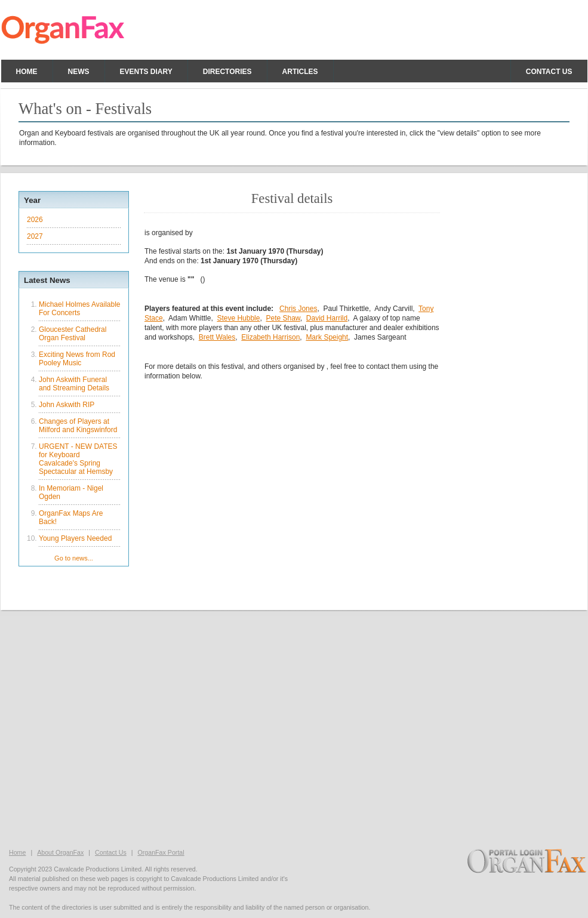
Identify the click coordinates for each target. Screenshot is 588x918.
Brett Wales (217, 337)
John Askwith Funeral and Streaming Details (74, 384)
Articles (300, 72)
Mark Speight (327, 337)
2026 (35, 220)
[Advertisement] (294, 728)
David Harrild (327, 318)
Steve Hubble (238, 318)
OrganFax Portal (161, 852)
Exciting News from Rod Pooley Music (77, 359)
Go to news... (74, 558)
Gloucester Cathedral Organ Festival (73, 334)
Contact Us (111, 852)
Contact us (549, 72)
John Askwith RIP (67, 405)
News (79, 72)
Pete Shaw (283, 318)
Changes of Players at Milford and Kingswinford (78, 426)
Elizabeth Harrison (270, 337)
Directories (227, 72)
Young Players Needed (75, 538)
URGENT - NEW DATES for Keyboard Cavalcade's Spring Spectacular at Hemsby (78, 459)
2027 (35, 236)
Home (27, 72)
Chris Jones (298, 309)
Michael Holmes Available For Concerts (80, 309)
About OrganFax (60, 852)
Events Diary (146, 72)
